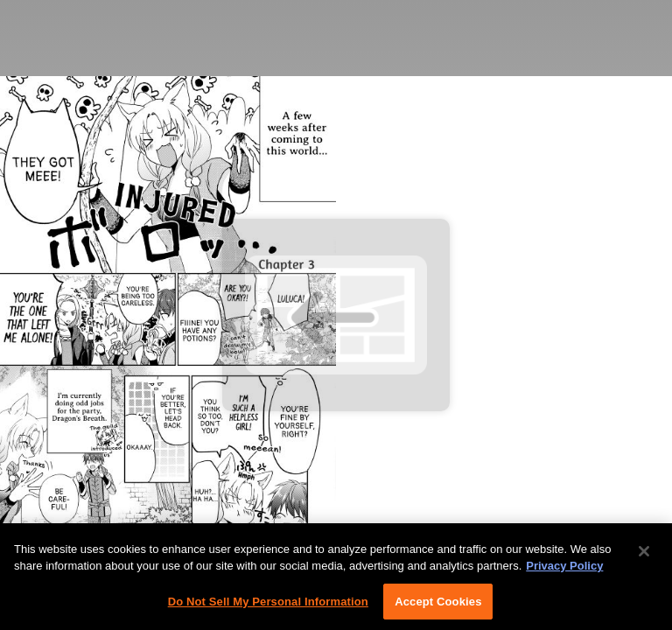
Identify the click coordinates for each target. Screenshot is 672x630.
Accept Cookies (438, 605)
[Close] (644, 555)
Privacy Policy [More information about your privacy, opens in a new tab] (564, 569)
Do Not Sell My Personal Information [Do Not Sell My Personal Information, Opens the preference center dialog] (268, 605)
